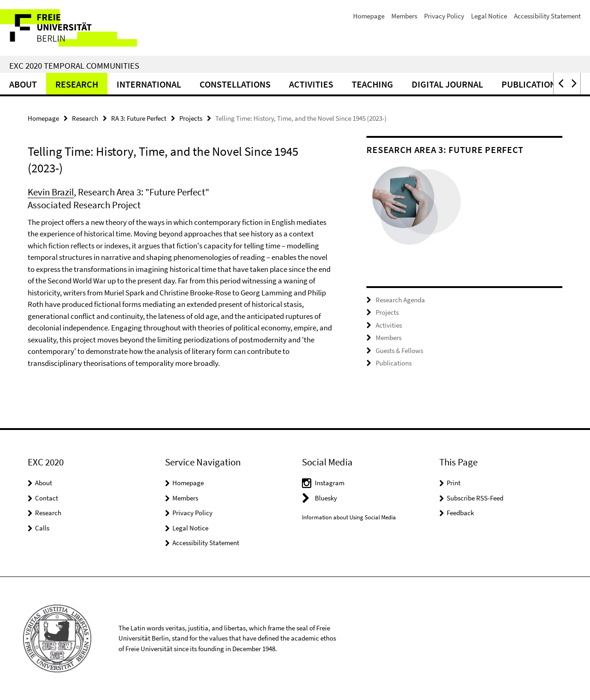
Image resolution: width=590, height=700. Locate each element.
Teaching (372, 84)
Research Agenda (400, 300)
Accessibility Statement (547, 16)
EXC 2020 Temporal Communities (74, 65)
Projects (191, 118)
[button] (560, 84)
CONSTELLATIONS (235, 84)
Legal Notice (489, 16)
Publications (531, 84)
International (149, 84)
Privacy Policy (444, 16)
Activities (311, 84)
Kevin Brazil (51, 192)
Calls (42, 528)
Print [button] (454, 483)
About (23, 84)
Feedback (460, 513)
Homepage (369, 16)
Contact (47, 498)
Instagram (330, 483)
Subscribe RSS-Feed (475, 498)
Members (404, 16)
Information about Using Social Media (349, 517)
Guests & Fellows (399, 350)
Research (77, 84)
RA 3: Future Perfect (139, 118)
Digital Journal (447, 84)
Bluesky (326, 498)
